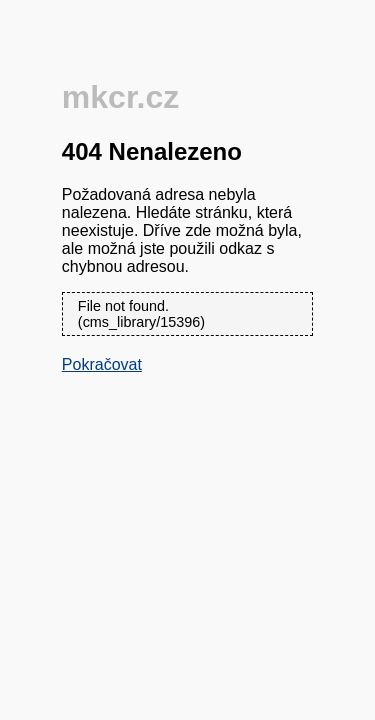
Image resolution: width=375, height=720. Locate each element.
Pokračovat (102, 364)
